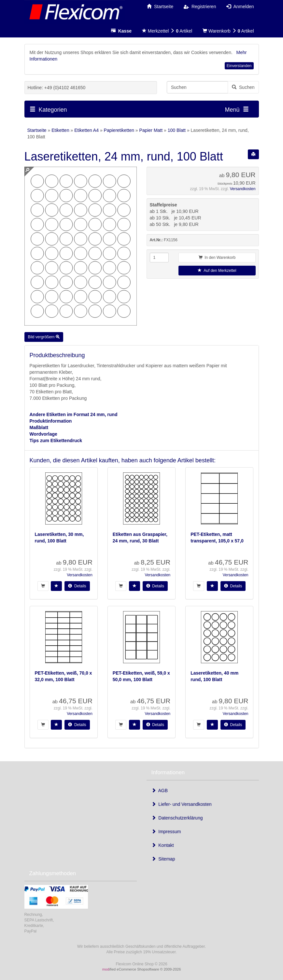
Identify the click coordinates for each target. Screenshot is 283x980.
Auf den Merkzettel (217, 271)
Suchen (243, 87)
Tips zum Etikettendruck (56, 441)
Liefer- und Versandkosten (182, 804)
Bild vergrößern (44, 337)
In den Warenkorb (217, 258)
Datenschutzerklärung (177, 818)
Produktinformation (51, 421)
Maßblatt (39, 427)
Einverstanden (239, 66)
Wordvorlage (43, 434)
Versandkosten (243, 189)
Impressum (166, 832)
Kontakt (163, 845)
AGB (160, 791)
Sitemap (163, 859)
